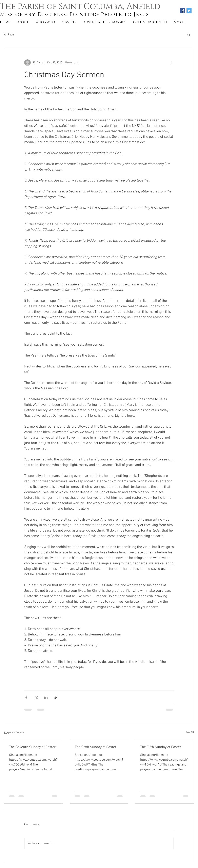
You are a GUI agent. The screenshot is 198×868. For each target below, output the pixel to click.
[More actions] (171, 63)
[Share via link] (56, 697)
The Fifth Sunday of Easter (161, 747)
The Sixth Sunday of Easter (96, 747)
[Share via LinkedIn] (46, 697)
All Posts (9, 35)
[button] (189, 35)
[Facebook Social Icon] (183, 11)
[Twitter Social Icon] (189, 11)
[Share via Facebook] (26, 697)
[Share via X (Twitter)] (36, 697)
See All (190, 733)
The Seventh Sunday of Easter (32, 747)
